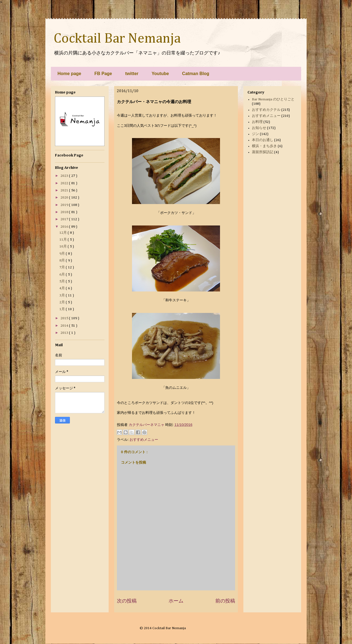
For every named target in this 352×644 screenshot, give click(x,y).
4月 (63, 288)
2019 (65, 205)
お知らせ (259, 128)
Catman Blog (196, 74)
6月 (63, 275)
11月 (64, 240)
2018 (65, 212)
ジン (255, 134)
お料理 (257, 122)
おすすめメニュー (144, 440)
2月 (63, 302)
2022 (65, 183)
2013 (65, 333)
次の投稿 (127, 601)
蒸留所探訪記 (263, 152)
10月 (64, 247)
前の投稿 (225, 601)
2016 (65, 227)
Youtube (160, 74)
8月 (63, 261)
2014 (65, 326)
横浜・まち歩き (264, 146)
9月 (63, 254)
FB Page (103, 74)
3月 (63, 295)
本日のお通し (263, 140)
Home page (69, 74)
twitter (132, 74)
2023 (65, 176)
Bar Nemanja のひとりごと (273, 99)
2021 (65, 190)
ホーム (176, 601)
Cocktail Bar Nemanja (117, 39)
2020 (65, 198)
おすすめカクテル (266, 110)
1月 (63, 309)
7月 (63, 267)
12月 (64, 233)
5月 (63, 281)
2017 (65, 219)
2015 (65, 318)
